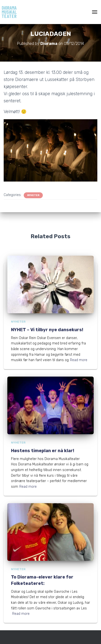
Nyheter (33, 195)
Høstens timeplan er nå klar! (43, 451)
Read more (79, 360)
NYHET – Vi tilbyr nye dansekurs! (47, 330)
